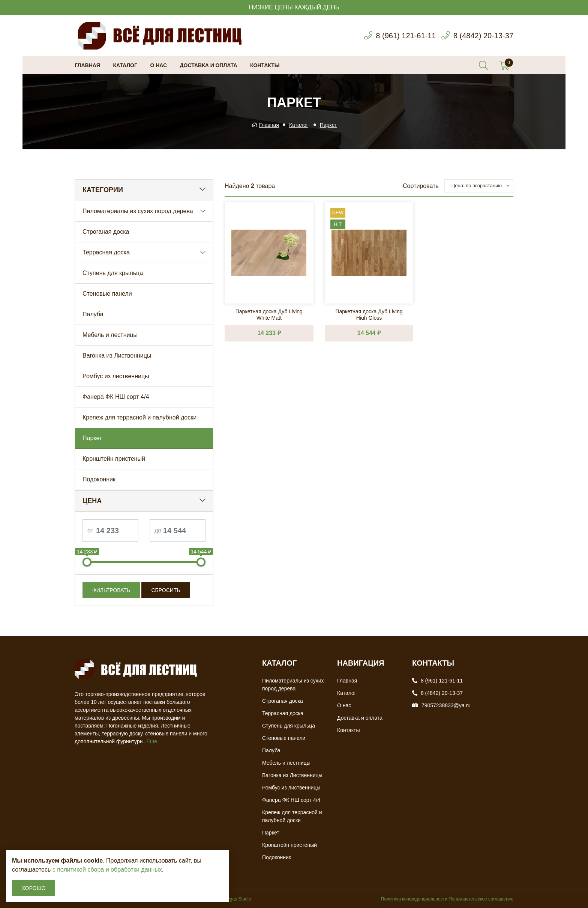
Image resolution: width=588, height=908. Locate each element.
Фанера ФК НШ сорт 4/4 (116, 397)
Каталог (125, 65)
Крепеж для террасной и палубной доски (139, 417)
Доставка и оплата (209, 65)
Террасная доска (106, 252)
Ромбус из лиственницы (116, 376)
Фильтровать (111, 590)
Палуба (93, 314)
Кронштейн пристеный (114, 459)
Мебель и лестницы (110, 335)
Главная (87, 65)
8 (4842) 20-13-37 (483, 36)
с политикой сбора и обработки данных (107, 870)
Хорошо (34, 888)
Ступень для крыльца (113, 273)
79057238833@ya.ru (446, 705)
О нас (158, 65)
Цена (92, 501)
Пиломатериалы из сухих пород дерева (138, 211)
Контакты (265, 65)
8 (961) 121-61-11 (406, 36)
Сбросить (166, 590)
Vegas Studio (238, 899)
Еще (152, 741)
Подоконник (99, 479)
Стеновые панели (107, 294)
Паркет (328, 125)
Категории (103, 190)
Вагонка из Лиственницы (117, 356)
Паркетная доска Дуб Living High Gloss (369, 314)
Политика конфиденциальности (414, 899)
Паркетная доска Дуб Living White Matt (269, 314)
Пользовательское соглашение (481, 899)
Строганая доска (106, 232)
